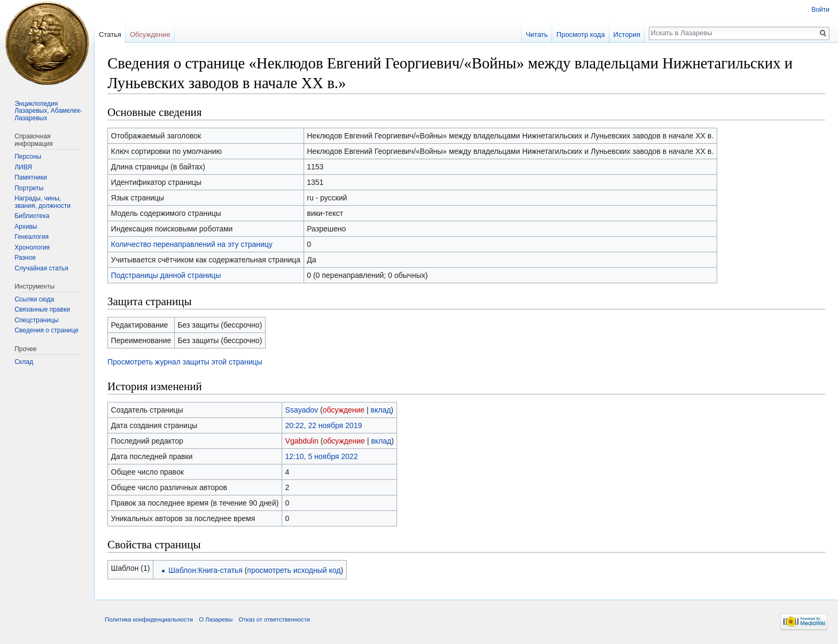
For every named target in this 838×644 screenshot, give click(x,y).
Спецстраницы (36, 320)
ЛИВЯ (23, 167)
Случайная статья (41, 268)
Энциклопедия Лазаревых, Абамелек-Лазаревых (48, 111)
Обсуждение (150, 34)
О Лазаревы (216, 619)
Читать (537, 34)
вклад (381, 410)
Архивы (26, 227)
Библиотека (32, 216)
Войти (820, 10)
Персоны (28, 157)
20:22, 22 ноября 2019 (324, 425)
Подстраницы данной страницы (166, 275)
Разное (25, 258)
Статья (110, 34)
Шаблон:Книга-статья (205, 570)
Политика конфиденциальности (149, 619)
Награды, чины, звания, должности (42, 202)
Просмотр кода (581, 34)
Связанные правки (42, 309)
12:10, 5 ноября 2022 (322, 456)
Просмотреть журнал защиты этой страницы (185, 362)
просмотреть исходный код (294, 570)
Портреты (29, 188)
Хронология (32, 247)
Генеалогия (32, 237)
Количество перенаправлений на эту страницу (192, 244)
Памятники (31, 177)
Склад (24, 362)
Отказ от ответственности (274, 619)
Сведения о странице (46, 330)
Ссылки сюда (34, 299)
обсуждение (344, 410)
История (627, 34)
